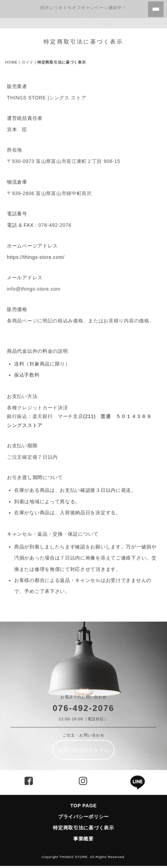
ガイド (27, 59)
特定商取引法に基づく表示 (86, 824)
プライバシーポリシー (83, 813)
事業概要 (83, 835)
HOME (11, 59)
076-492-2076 (83, 704)
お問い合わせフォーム (83, 746)
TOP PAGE (83, 802)
